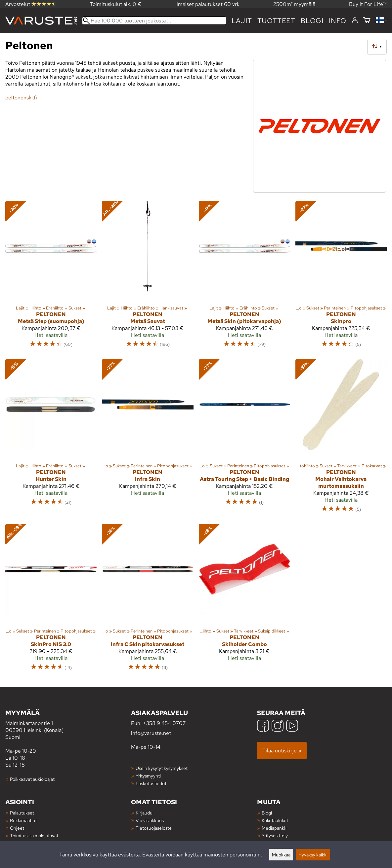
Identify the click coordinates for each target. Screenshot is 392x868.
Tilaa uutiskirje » (282, 751)
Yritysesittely (275, 835)
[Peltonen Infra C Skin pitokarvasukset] (148, 600)
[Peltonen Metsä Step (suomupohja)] (51, 277)
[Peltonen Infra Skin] (148, 439)
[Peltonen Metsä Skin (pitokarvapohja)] (244, 277)
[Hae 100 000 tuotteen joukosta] (154, 21)
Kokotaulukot (275, 820)
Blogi (267, 813)
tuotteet (276, 21)
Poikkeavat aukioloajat (32, 779)
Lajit (242, 21)
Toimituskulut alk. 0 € (116, 4)
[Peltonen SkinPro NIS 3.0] (51, 600)
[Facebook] (263, 726)
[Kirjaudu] (355, 20)
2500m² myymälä (294, 4)
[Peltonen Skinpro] (341, 277)
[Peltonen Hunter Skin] (51, 439)
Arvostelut (31, 4)
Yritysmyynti (148, 776)
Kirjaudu (144, 813)
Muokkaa (281, 855)
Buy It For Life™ (368, 4)
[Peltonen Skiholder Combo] (244, 600)
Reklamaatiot (23, 820)
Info (338, 21)
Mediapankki (275, 828)
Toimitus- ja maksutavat (34, 835)
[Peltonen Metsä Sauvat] (148, 277)
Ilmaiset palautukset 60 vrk (207, 4)
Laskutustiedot (151, 783)
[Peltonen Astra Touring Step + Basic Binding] (244, 439)
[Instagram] (278, 726)
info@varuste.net (151, 733)
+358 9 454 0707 (164, 723)
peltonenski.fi (21, 98)
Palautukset (22, 813)
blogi (312, 21)
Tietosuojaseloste (154, 828)
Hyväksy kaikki (313, 855)
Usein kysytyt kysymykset (162, 768)
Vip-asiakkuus (150, 820)
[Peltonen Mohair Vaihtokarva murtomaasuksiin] (341, 439)
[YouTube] (292, 726)
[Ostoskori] (367, 21)
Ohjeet (17, 828)
